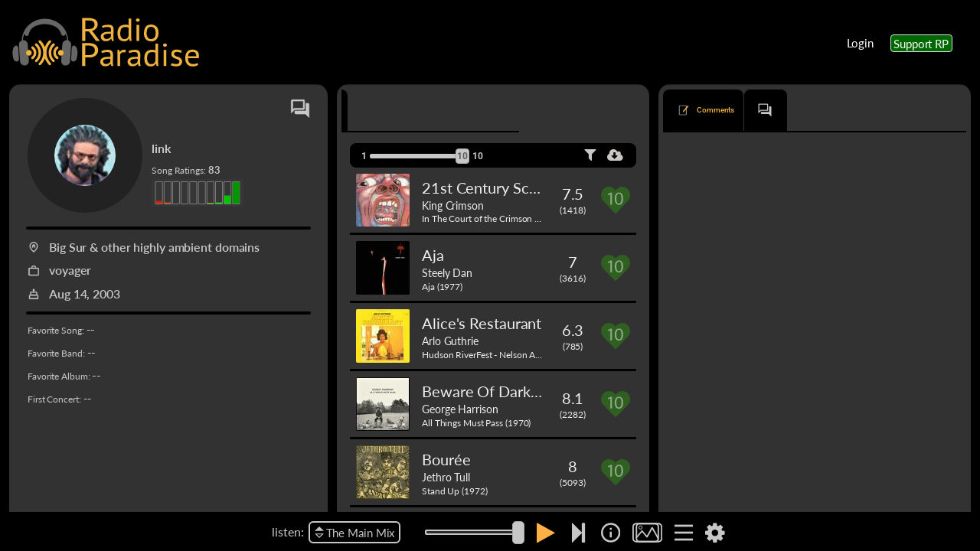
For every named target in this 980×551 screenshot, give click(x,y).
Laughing (697, 321)
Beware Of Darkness (491, 391)
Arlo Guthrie (450, 341)
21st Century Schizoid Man (512, 187)
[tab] (385, 110)
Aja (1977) (442, 287)
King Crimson (453, 205)
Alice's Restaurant (482, 323)
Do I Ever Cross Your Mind (732, 217)
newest (774, 155)
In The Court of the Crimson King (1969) (501, 218)
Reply (941, 285)
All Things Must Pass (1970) (476, 423)
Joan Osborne (821, 217)
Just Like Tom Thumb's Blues (737, 476)
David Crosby (752, 321)
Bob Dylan (825, 476)
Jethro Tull (446, 477)
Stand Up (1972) (455, 491)
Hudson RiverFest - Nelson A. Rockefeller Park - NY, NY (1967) (544, 355)
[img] (611, 533)
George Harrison (460, 409)
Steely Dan (447, 272)
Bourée (446, 459)
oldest (820, 155)
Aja (433, 255)
